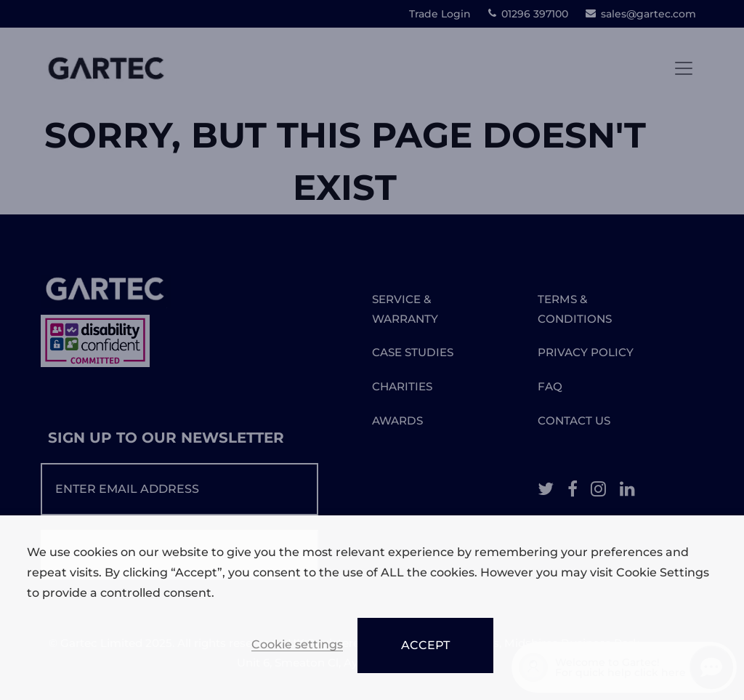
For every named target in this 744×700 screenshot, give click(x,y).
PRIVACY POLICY (586, 352)
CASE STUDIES (413, 352)
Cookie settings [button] (297, 645)
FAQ (550, 386)
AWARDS (397, 421)
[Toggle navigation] (684, 68)
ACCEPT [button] (425, 645)
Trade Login (440, 14)
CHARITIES (402, 386)
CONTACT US (574, 421)
